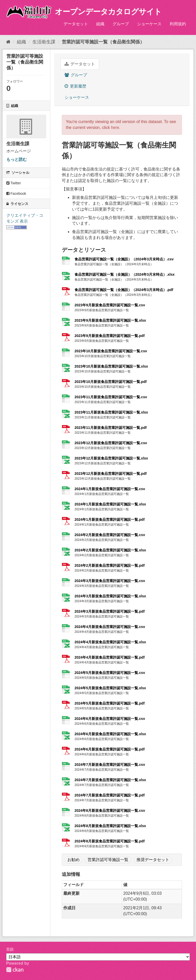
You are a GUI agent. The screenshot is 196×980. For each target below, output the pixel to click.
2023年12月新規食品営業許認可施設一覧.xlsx (111, 458)
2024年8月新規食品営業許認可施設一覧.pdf (110, 841)
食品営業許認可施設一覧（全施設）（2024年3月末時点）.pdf (124, 290)
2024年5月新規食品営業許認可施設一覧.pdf (110, 703)
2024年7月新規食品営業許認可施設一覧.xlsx (110, 780)
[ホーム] (8, 42)
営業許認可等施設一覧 (108, 860)
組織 (100, 24)
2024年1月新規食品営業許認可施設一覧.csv (110, 489)
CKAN (15, 970)
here (115, 128)
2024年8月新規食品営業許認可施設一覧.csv (110, 810)
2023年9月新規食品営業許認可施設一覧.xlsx (110, 320)
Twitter (14, 183)
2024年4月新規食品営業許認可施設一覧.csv (110, 627)
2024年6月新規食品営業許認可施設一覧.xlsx (110, 734)
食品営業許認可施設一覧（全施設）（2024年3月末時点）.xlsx (125, 274)
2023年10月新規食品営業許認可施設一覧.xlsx (111, 366)
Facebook (16, 193)
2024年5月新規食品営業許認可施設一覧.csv (110, 673)
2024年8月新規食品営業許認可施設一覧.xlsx (110, 826)
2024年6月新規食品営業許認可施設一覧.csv (110, 719)
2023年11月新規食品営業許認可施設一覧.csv (111, 397)
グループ (121, 24)
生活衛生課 (44, 42)
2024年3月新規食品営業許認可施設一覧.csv (110, 581)
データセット (76, 24)
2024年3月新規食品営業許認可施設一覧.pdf (110, 611)
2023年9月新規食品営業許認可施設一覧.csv (110, 305)
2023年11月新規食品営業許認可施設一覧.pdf (111, 428)
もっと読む (17, 159)
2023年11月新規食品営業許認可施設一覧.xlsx (111, 412)
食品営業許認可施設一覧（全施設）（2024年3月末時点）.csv (124, 259)
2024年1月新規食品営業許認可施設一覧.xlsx (110, 504)
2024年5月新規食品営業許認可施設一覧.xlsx (110, 688)
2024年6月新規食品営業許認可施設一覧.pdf (110, 749)
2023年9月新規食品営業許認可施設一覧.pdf (110, 336)
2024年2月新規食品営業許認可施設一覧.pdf (110, 565)
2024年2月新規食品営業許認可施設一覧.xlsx (110, 550)
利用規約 (178, 24)
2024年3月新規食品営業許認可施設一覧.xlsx (110, 596)
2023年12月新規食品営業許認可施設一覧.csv (111, 443)
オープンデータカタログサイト (108, 12)
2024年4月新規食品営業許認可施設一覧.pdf (110, 657)
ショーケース (149, 24)
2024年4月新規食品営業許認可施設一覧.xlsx (110, 642)
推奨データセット (153, 860)
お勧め (73, 860)
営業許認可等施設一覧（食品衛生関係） (103, 42)
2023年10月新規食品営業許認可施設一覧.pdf (111, 382)
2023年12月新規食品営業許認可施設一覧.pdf (111, 474)
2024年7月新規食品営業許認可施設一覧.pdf (110, 795)
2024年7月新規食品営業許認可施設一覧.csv (110, 765)
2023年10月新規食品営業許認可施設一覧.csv (111, 351)
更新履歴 (75, 86)
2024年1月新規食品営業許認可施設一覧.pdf (110, 519)
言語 (10, 949)
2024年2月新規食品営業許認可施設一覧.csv (110, 535)
